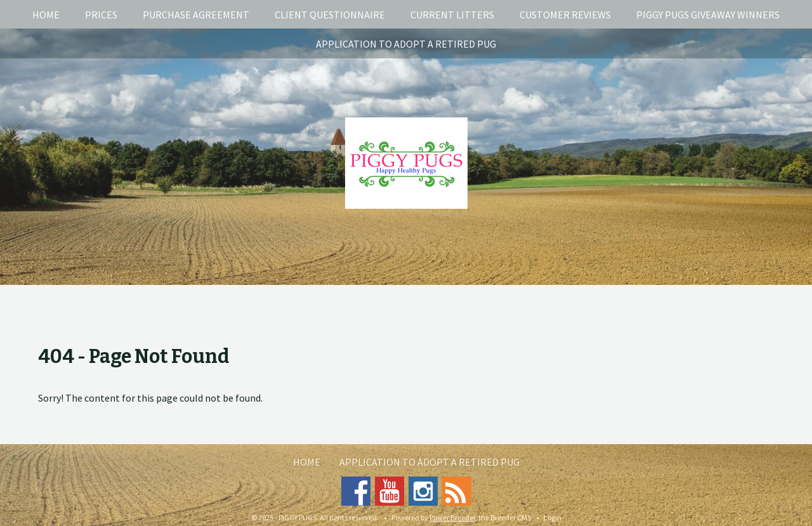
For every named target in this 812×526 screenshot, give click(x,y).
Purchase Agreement (196, 15)
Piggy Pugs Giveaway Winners (708, 15)
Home (46, 15)
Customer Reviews (565, 15)
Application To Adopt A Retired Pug (406, 44)
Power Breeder (452, 517)
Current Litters (452, 15)
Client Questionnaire (330, 15)
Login (553, 517)
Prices (101, 15)
